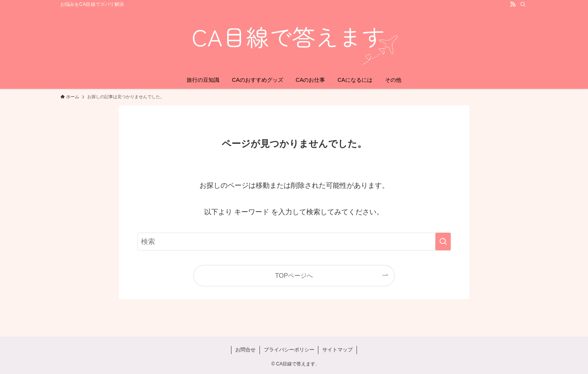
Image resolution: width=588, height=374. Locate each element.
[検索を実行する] (443, 242)
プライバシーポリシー (289, 350)
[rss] (513, 4)
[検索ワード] (294, 242)
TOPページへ (294, 275)
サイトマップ (337, 350)
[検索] (523, 4)
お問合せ (245, 350)
